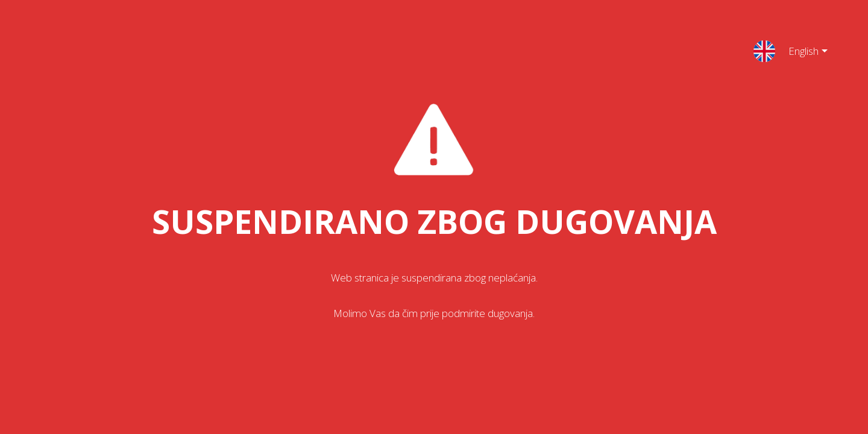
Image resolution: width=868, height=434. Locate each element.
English (798, 53)
